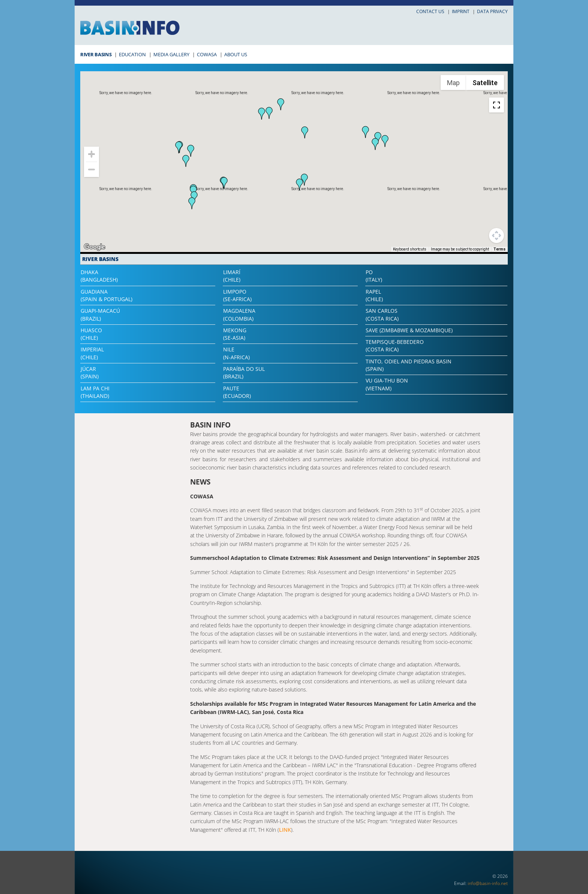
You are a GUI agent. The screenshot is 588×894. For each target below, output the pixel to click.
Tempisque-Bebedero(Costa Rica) (395, 346)
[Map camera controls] (496, 235)
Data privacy (492, 11)
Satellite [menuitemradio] (485, 83)
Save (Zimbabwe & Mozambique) (409, 330)
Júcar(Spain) (90, 373)
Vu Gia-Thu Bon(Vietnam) (387, 384)
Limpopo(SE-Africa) (237, 295)
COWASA (207, 54)
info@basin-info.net (488, 883)
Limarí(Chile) (232, 276)
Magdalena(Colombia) (239, 314)
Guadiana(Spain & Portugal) (106, 295)
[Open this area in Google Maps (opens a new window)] (94, 247)
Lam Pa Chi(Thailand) (95, 392)
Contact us (430, 11)
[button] (366, 132)
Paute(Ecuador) (237, 392)
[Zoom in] (91, 154)
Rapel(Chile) (374, 295)
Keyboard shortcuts (410, 249)
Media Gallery (171, 54)
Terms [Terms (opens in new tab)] (499, 249)
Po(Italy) (374, 276)
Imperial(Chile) (92, 353)
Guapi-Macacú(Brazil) (100, 314)
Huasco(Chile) (91, 334)
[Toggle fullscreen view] (496, 105)
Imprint (461, 11)
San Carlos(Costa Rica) (382, 314)
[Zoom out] (91, 169)
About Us (236, 54)
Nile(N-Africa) (236, 353)
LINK (285, 830)
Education (132, 54)
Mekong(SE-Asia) (235, 334)
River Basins (96, 54)
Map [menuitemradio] (453, 83)
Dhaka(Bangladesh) (99, 276)
